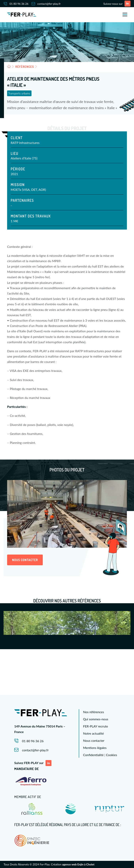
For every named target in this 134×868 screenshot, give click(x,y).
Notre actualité (94, 733)
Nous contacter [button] (25, 560)
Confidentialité (93, 755)
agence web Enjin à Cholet (78, 864)
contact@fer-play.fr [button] (35, 750)
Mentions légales (95, 748)
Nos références (94, 712)
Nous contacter (94, 740)
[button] (127, 4)
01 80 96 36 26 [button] (33, 741)
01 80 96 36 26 (16, 4)
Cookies (111, 755)
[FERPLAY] (22, 15)
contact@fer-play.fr (46, 4)
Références (25, 67)
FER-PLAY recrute (96, 726)
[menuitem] (18, 4)
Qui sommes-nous (96, 719)
